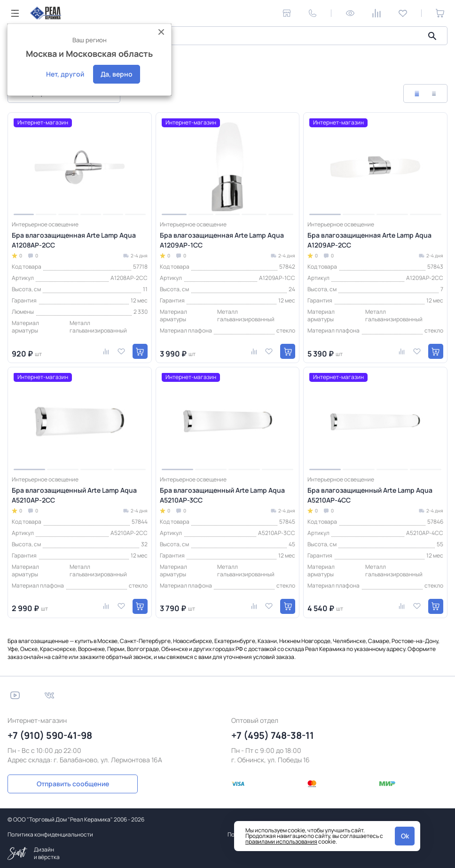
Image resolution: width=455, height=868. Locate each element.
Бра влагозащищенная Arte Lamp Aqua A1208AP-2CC (74, 240)
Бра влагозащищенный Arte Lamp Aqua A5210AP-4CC (370, 495)
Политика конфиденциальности (50, 834)
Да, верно (117, 74)
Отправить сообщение (60, 783)
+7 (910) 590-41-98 (50, 735)
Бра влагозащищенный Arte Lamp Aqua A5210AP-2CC (74, 495)
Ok (405, 836)
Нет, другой (65, 74)
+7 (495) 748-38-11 (273, 735)
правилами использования (281, 841)
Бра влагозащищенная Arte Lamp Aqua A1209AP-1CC (222, 240)
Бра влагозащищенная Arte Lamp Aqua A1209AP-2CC (369, 240)
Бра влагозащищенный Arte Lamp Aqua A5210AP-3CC (222, 495)
